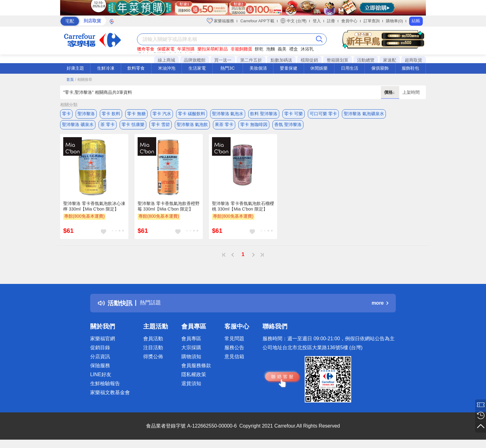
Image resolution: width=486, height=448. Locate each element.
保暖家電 (166, 49)
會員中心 (349, 21)
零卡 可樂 (294, 114)
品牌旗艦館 (195, 60)
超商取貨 (413, 60)
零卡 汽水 (162, 114)
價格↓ (390, 92)
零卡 (66, 114)
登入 (317, 21)
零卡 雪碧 (161, 126)
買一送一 (223, 60)
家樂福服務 (221, 21)
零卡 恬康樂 (133, 126)
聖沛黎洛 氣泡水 (228, 114)
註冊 (331, 21)
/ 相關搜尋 (84, 80)
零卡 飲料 (111, 114)
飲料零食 (136, 68)
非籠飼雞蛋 (241, 49)
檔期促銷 (309, 60)
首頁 (70, 80)
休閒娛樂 (319, 68)
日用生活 (350, 68)
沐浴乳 (307, 49)
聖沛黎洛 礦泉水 (78, 126)
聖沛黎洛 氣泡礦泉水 (364, 114)
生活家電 (197, 68)
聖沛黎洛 (86, 114)
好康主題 (75, 68)
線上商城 (166, 60)
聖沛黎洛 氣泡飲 (192, 126)
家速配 (390, 60)
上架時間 (411, 92)
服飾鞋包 (410, 68)
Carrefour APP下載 (257, 21)
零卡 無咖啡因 (254, 126)
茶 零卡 (108, 126)
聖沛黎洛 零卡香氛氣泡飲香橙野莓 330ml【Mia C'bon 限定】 (169, 209)
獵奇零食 (146, 49)
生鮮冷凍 (106, 68)
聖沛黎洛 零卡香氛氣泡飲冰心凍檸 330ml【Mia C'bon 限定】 (94, 209)
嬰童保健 (289, 68)
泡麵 (271, 49)
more (380, 306)
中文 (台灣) (294, 21)
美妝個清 (258, 68)
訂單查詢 (372, 21)
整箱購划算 (338, 60)
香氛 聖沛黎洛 (288, 126)
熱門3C (228, 68)
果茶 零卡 (224, 126)
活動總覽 (366, 60)
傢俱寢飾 (380, 68)
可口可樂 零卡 (323, 114)
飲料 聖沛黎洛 (264, 114)
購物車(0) (394, 21)
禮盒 (294, 49)
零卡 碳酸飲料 (192, 114)
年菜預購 (186, 49)
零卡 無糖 (136, 114)
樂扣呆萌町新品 (213, 49)
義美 (282, 49)
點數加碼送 (281, 60)
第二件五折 (251, 60)
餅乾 (259, 49)
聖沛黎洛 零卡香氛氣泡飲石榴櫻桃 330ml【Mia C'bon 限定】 (243, 209)
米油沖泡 (167, 68)
